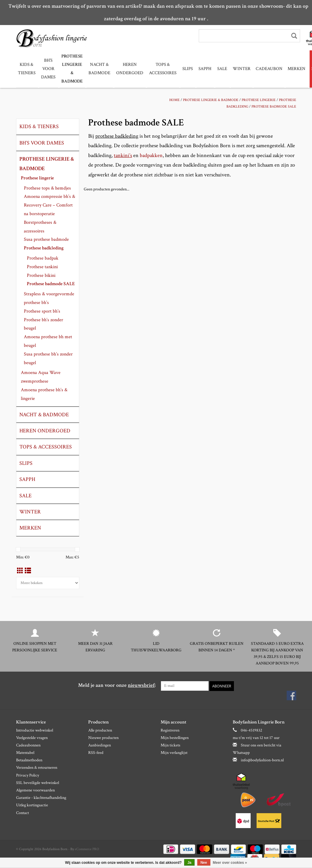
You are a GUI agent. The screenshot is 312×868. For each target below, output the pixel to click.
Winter (235, 69)
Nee (204, 863)
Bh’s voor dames (48, 69)
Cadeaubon (263, 69)
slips (183, 69)
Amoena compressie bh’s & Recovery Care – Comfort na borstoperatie (49, 205)
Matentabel (25, 753)
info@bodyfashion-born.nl (262, 760)
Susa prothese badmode (46, 239)
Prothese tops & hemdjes (47, 188)
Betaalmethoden (29, 760)
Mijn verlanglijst (174, 753)
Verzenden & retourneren (37, 768)
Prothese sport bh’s (42, 311)
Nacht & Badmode (97, 69)
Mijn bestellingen (175, 737)
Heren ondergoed (127, 69)
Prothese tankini (42, 267)
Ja (189, 863)
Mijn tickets (170, 745)
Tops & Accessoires (159, 69)
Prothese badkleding (44, 248)
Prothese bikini (41, 275)
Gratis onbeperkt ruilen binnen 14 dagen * (217, 647)
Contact (22, 813)
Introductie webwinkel (35, 730)
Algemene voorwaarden (35, 790)
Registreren (170, 730)
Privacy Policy (28, 775)
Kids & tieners (27, 69)
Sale (216, 69)
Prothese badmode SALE (274, 106)
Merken (290, 69)
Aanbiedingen (100, 745)
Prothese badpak (43, 258)
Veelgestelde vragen (32, 737)
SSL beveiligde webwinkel (38, 782)
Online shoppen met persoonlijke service (35, 647)
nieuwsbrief (141, 685)
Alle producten (100, 730)
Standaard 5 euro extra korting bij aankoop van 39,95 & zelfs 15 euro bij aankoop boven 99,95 (277, 653)
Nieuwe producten (103, 737)
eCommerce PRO (87, 849)
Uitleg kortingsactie (32, 805)
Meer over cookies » (230, 863)
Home (174, 100)
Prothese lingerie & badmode (71, 69)
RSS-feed (96, 753)
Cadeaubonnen (28, 745)
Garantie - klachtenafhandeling (41, 798)
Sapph (200, 69)
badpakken (151, 155)
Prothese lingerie (259, 100)
